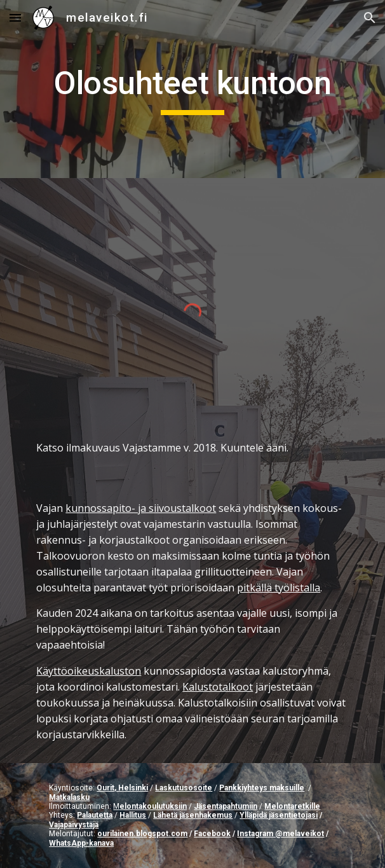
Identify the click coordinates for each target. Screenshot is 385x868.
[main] (192, 89)
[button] (15, 17)
